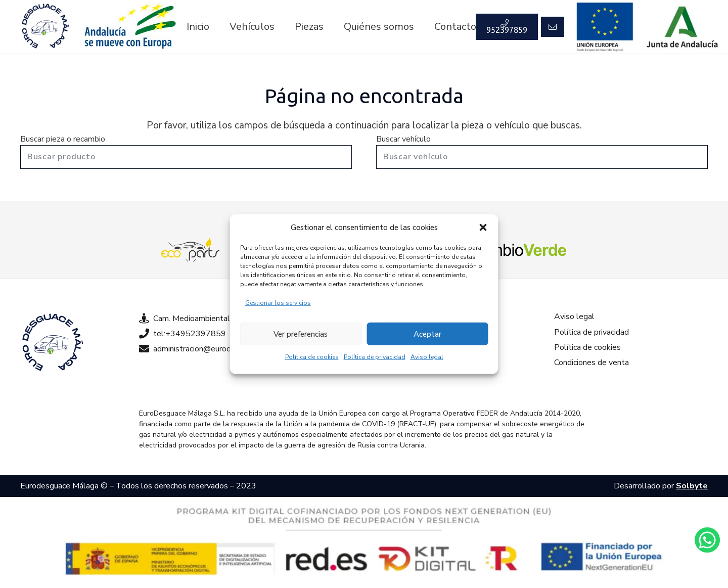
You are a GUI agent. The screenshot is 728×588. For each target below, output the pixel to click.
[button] (483, 228)
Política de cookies (312, 357)
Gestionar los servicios (278, 303)
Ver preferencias (301, 334)
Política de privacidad (375, 357)
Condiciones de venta (591, 363)
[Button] (553, 27)
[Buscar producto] (186, 157)
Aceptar (427, 334)
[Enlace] (45, 27)
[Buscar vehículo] (542, 157)
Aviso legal (427, 357)
